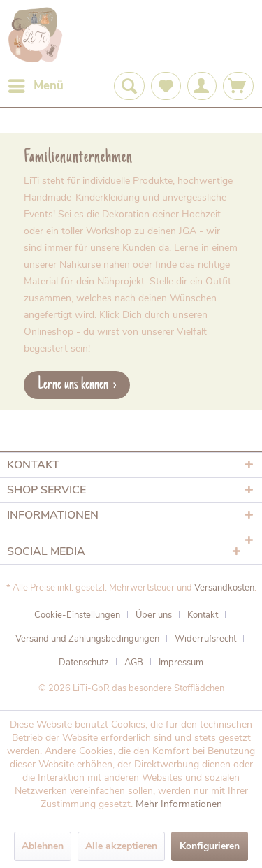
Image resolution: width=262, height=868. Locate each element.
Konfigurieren (210, 846)
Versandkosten (224, 588)
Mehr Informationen (179, 804)
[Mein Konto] (202, 86)
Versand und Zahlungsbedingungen (87, 639)
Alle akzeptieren (121, 846)
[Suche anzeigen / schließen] (129, 86)
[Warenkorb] (238, 86)
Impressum (181, 663)
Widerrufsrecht (205, 639)
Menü (36, 84)
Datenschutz (84, 663)
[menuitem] (35, 86)
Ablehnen (43, 846)
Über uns (154, 615)
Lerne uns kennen (73, 385)
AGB (134, 663)
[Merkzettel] (166, 86)
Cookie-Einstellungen (77, 615)
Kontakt (203, 615)
